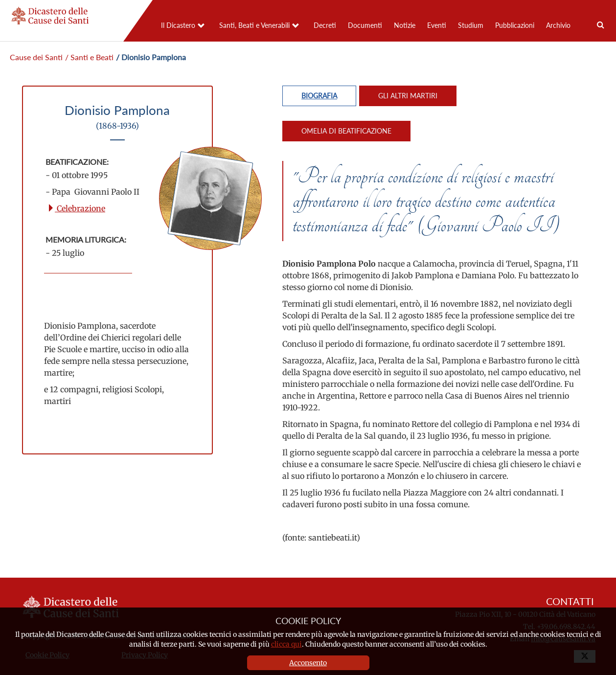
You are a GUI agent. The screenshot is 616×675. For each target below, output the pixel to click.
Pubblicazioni (515, 25)
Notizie (405, 25)
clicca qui (286, 644)
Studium (471, 25)
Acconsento (308, 663)
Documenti (365, 25)
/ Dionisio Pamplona (151, 57)
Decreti (325, 25)
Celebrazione (76, 208)
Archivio (558, 25)
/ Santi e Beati (89, 57)
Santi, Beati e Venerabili (254, 25)
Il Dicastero (178, 25)
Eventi (437, 25)
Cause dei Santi (36, 57)
